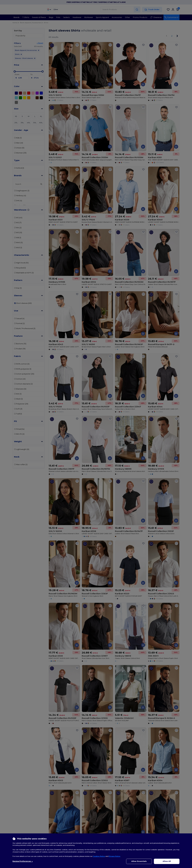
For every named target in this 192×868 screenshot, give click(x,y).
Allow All (167, 861)
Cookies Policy (99, 856)
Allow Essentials (139, 861)
